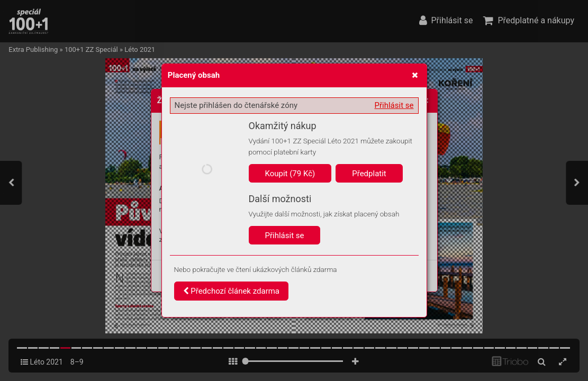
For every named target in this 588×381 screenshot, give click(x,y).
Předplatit (369, 174)
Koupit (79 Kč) (290, 174)
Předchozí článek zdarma (232, 291)
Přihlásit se (394, 105)
